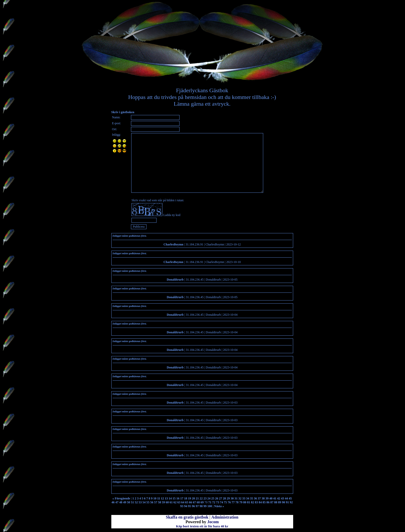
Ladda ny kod (172, 215)
